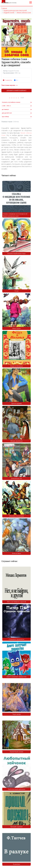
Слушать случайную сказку (11, 102)
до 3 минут (5, 109)
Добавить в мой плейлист (17, 91)
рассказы (9, 3)
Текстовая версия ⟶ (9, 85)
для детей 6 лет (7, 113)
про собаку (5, 117)
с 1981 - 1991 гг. (6, 106)
